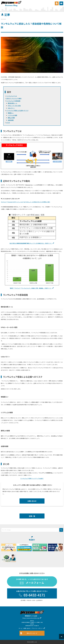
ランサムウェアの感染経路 (13, 101)
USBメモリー (11, 108)
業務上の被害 (11, 118)
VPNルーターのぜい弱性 (14, 106)
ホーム (20, 628)
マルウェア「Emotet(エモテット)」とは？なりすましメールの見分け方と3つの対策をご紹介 (25, 202)
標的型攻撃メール (12, 103)
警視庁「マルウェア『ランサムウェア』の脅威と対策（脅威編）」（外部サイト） (31, 288)
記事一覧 (32, 516)
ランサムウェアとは (11, 96)
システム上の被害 (12, 115)
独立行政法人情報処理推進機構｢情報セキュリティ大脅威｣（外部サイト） (31, 243)
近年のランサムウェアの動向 (14, 98)
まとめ (8, 123)
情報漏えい (11, 113)
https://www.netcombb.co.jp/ (31, 618)
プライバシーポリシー (37, 628)
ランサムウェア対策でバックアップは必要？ (32, 478)
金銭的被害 (11, 120)
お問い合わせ (32, 501)
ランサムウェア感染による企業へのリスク (17, 110)
